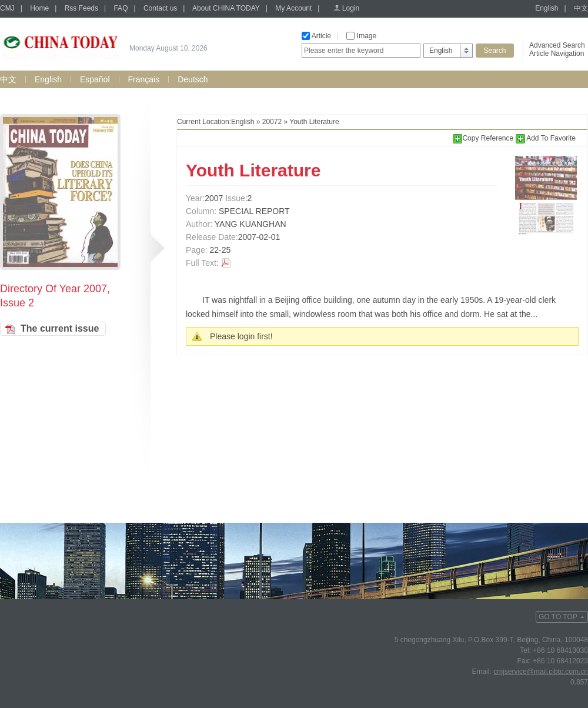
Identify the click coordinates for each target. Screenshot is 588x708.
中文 (581, 8)
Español (95, 79)
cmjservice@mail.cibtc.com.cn (541, 672)
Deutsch (193, 79)
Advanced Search (557, 45)
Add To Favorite (546, 138)
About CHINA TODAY (226, 8)
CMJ (7, 8)
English (547, 8)
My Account (293, 8)
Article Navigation (557, 54)
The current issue (60, 328)
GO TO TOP (558, 617)
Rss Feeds (81, 8)
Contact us (160, 8)
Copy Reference (484, 138)
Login (351, 8)
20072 (272, 122)
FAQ (121, 8)
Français (144, 79)
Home (39, 8)
